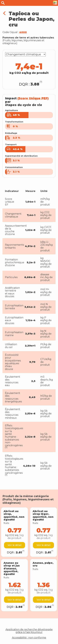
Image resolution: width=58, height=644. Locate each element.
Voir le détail (14, 545)
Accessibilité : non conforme (29, 638)
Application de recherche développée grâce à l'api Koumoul (29, 631)
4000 (23, 32)
